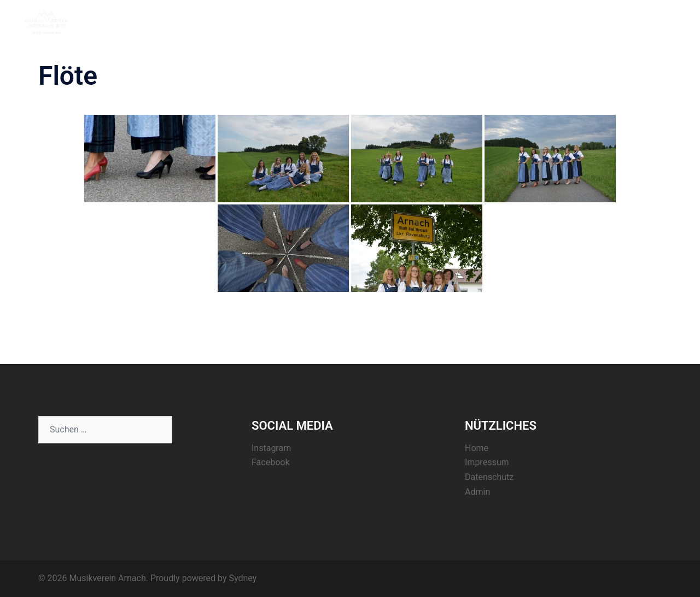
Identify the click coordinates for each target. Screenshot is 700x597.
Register (598, 21)
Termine (554, 21)
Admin (477, 492)
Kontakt (641, 21)
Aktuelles (509, 21)
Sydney (243, 578)
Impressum (487, 462)
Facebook (270, 462)
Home (468, 21)
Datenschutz (489, 477)
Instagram (271, 448)
